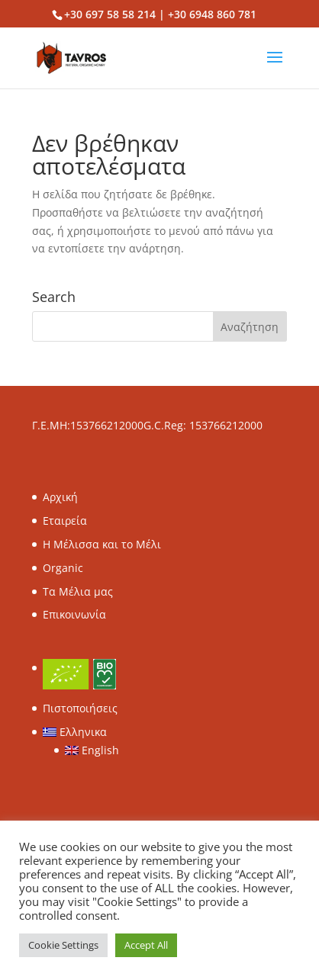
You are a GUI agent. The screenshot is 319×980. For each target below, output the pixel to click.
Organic (63, 568)
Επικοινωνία (74, 614)
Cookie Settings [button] (63, 945)
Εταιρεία (65, 521)
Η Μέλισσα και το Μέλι (102, 544)
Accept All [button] (146, 945)
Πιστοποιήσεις (80, 708)
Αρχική (60, 497)
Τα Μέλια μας (78, 591)
